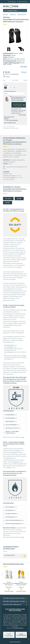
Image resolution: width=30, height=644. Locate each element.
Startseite (5, 14)
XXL (14, 88)
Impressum (12, 642)
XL (11, 88)
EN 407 (8, 203)
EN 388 (19, 199)
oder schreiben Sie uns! (10, 123)
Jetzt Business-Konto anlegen (19, 105)
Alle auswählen (21, 635)
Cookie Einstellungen (9, 635)
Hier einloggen (22, 115)
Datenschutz (18, 642)
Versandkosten (15, 74)
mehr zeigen (24, 66)
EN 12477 (8, 199)
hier (23, 437)
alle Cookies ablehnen (18, 628)
